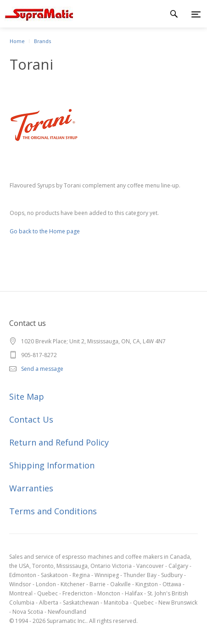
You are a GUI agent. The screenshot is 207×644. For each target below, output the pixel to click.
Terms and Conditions (53, 511)
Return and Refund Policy (59, 442)
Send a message (42, 369)
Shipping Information (52, 465)
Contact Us (31, 419)
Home (17, 41)
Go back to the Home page (45, 231)
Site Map (27, 396)
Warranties (31, 488)
